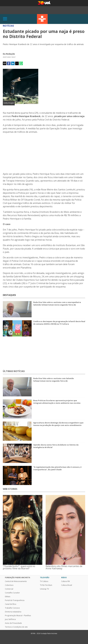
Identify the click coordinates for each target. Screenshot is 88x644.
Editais (8, 597)
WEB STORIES (10, 489)
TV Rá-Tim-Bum (46, 585)
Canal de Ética (11, 604)
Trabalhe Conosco (12, 608)
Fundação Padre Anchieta (18, 578)
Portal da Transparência (15, 600)
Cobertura (9, 585)
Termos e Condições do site (16, 627)
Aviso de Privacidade (13, 623)
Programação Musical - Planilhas (18, 616)
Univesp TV (44, 589)
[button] (5, 63)
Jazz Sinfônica (10, 619)
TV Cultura (42, 19)
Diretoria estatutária (13, 612)
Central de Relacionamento (16, 581)
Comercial (9, 589)
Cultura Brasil (67, 585)
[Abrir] (5, 19)
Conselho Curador (12, 593)
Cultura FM (65, 581)
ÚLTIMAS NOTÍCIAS (14, 371)
